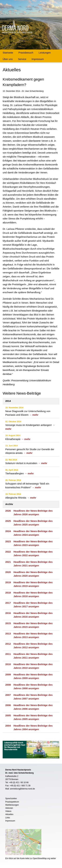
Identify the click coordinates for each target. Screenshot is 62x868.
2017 (8, 603)
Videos (8, 811)
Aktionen (9, 808)
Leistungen (45, 53)
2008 (8, 685)
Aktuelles (9, 814)
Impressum (38, 59)
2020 (8, 572)
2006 (8, 705)
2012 (8, 644)
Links (8, 818)
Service (22, 59)
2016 (8, 613)
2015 (8, 623)
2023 (8, 541)
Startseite (8, 53)
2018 (8, 593)
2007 (8, 695)
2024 (8, 531)
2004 (8, 726)
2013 (8, 634)
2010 (8, 664)
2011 (8, 654)
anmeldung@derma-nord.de (22, 789)
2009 (8, 674)
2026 (8, 511)
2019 (8, 582)
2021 (8, 562)
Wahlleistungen (12, 805)
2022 (8, 552)
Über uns (8, 59)
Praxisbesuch (26, 53)
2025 (8, 521)
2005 (8, 715)
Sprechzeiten (11, 799)
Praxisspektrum (12, 802)
